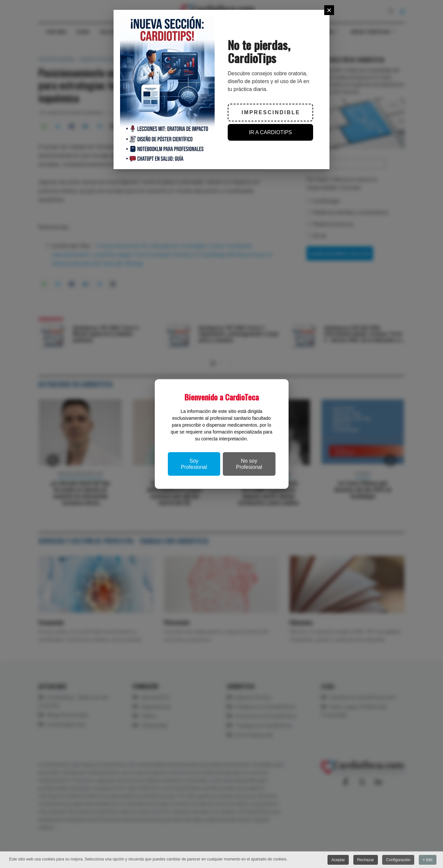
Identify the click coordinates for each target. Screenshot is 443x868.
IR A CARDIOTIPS (271, 132)
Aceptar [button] (338, 860)
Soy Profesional (194, 464)
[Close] (329, 10)
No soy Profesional (249, 464)
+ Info (428, 860)
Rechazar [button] (366, 860)
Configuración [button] (398, 860)
